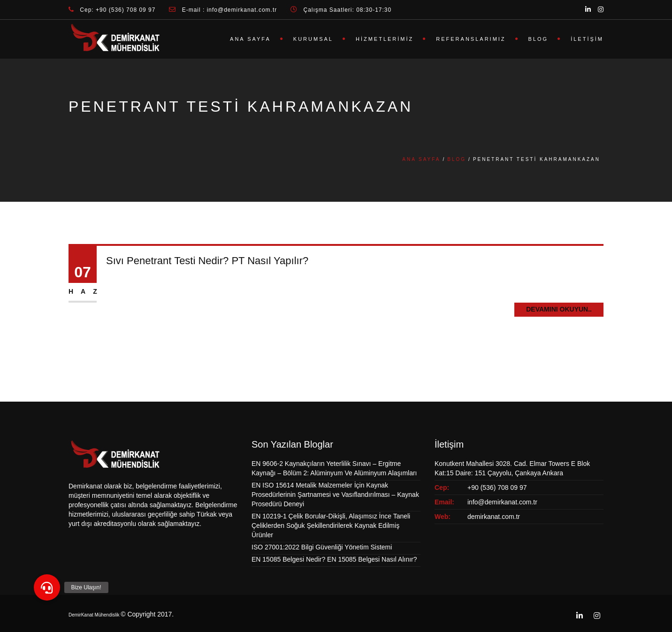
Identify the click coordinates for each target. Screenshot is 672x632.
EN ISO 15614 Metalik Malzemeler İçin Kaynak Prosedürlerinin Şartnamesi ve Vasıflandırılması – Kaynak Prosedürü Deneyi (335, 495)
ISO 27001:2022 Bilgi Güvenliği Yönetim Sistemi (322, 547)
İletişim (587, 39)
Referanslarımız (471, 39)
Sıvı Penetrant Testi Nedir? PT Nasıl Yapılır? (207, 261)
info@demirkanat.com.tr (502, 502)
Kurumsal (313, 39)
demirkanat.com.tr (494, 517)
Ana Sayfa (250, 39)
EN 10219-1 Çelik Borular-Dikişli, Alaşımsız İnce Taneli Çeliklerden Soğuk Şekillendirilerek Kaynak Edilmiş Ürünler (331, 525)
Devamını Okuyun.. (559, 309)
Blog (538, 39)
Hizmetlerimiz (385, 39)
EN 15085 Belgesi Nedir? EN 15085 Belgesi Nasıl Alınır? (334, 559)
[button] (47, 587)
